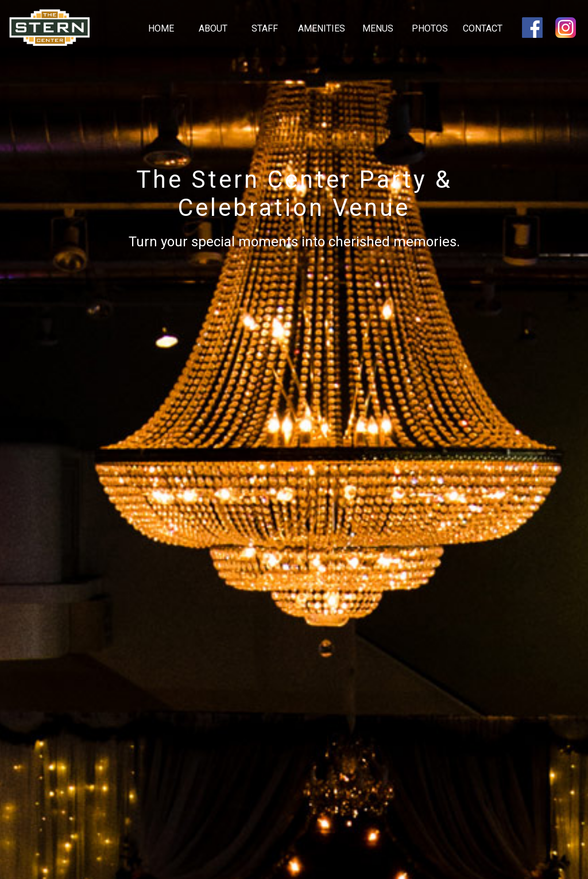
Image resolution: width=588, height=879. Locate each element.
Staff (265, 28)
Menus (378, 28)
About (213, 28)
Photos (430, 28)
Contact (483, 28)
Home (161, 28)
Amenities (322, 28)
